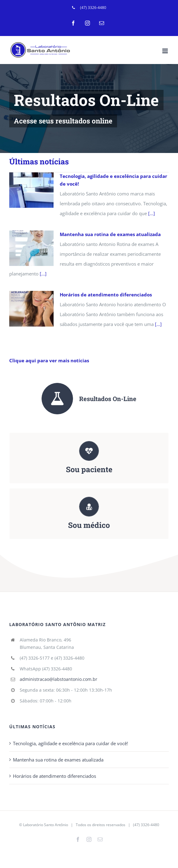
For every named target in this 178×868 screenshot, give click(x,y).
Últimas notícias (39, 161)
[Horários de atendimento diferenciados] (31, 309)
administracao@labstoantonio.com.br (59, 679)
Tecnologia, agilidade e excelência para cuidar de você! (71, 743)
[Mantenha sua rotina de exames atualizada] (31, 248)
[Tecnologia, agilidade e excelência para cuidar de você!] (31, 190)
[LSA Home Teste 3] (89, 108)
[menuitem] (89, 8)
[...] (152, 213)
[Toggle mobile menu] (166, 51)
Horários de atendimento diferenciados (106, 295)
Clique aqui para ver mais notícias (49, 360)
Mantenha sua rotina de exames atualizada (110, 234)
